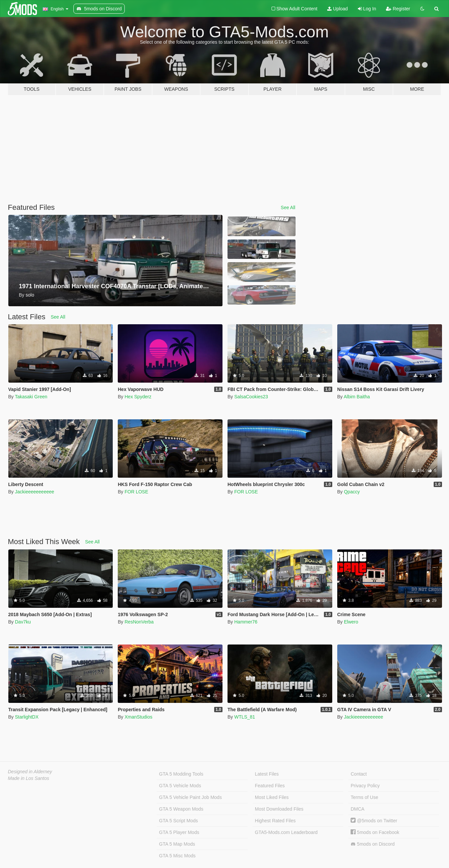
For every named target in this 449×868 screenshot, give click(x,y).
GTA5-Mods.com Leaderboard (286, 832)
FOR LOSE (136, 492)
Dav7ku (23, 622)
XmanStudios (138, 717)
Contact (359, 774)
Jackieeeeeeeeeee (35, 492)
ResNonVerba (139, 622)
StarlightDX (27, 717)
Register (398, 9)
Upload (337, 9)
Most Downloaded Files (279, 809)
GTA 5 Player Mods (179, 832)
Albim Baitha (357, 397)
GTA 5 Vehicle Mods (180, 786)
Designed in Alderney (30, 772)
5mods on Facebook (375, 832)
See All (288, 207)
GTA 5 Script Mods (178, 821)
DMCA (357, 809)
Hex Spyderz (138, 397)
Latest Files (267, 774)
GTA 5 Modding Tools (181, 774)
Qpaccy (352, 492)
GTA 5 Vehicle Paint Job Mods (190, 797)
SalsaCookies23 (251, 397)
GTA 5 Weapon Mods (181, 809)
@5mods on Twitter (374, 821)
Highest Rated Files (275, 821)
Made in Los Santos (29, 778)
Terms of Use (364, 797)
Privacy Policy (365, 786)
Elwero (351, 622)
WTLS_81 (245, 717)
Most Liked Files (272, 797)
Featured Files (270, 786)
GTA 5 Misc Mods (177, 856)
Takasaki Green (31, 397)
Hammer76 (246, 622)
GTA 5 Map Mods (177, 844)
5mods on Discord (373, 844)
